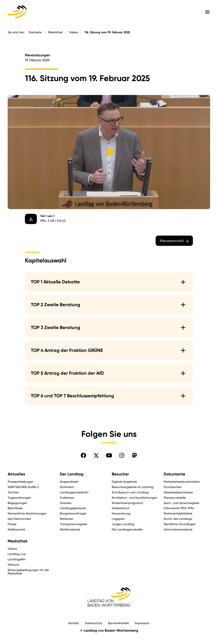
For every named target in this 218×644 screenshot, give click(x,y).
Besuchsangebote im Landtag (133, 487)
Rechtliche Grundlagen (180, 524)
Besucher (120, 474)
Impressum (142, 623)
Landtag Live (17, 554)
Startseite (35, 32)
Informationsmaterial (178, 529)
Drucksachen (173, 487)
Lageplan (118, 519)
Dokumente (174, 474)
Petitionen (67, 519)
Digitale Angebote (124, 482)
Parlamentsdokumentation (182, 482)
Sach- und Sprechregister (182, 503)
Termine (13, 492)
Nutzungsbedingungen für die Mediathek (28, 572)
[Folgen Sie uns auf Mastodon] (135, 455)
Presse (12, 524)
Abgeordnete (69, 482)
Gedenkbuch (121, 508)
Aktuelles (16, 474)
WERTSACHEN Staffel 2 (23, 487)
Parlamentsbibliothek (178, 513)
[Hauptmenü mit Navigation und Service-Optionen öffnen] (207, 12)
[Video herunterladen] (31, 219)
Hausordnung (121, 513)
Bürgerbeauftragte (73, 513)
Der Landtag (72, 474)
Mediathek (55, 32)
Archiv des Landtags (178, 519)
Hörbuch (14, 565)
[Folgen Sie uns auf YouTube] (109, 455)
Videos (74, 32)
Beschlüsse (15, 508)
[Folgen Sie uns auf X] (96, 455)
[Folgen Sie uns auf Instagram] (122, 455)
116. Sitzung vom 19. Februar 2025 (107, 32)
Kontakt (74, 623)
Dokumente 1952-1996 (179, 508)
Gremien (66, 503)
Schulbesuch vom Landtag (130, 492)
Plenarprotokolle (175, 498)
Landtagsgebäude (73, 508)
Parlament (67, 487)
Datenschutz (94, 623)
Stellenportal (16, 529)
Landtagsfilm (17, 559)
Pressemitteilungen (21, 482)
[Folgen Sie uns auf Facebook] (83, 455)
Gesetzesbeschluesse (178, 492)
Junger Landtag (123, 524)
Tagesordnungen (19, 498)
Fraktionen (67, 498)
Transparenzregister (74, 524)
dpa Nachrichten (19, 519)
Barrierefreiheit (118, 623)
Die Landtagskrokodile (127, 529)
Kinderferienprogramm (127, 503)
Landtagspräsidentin (74, 492)
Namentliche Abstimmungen (27, 513)
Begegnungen (17, 503)
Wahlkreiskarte (70, 529)
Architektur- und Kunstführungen (134, 498)
